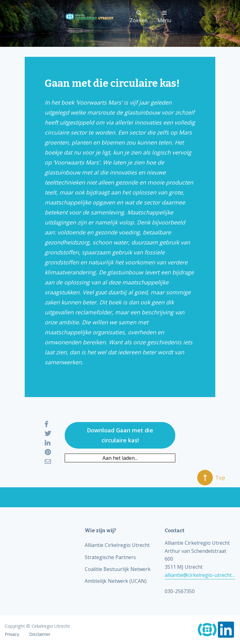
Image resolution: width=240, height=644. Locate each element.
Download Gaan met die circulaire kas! (120, 435)
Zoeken (139, 17)
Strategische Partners (110, 557)
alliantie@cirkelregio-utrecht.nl (200, 575)
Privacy (12, 634)
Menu (164, 17)
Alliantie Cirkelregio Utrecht (117, 545)
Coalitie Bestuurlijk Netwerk (118, 569)
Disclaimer (40, 634)
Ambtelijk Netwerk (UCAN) (116, 581)
